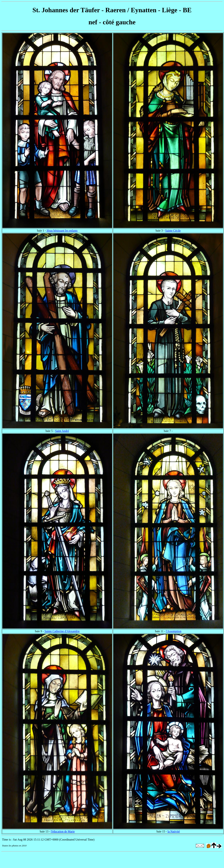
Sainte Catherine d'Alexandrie (62, 631)
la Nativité (174, 831)
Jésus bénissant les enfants (62, 231)
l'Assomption (174, 631)
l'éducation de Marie (63, 831)
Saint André (62, 431)
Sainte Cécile (173, 231)
